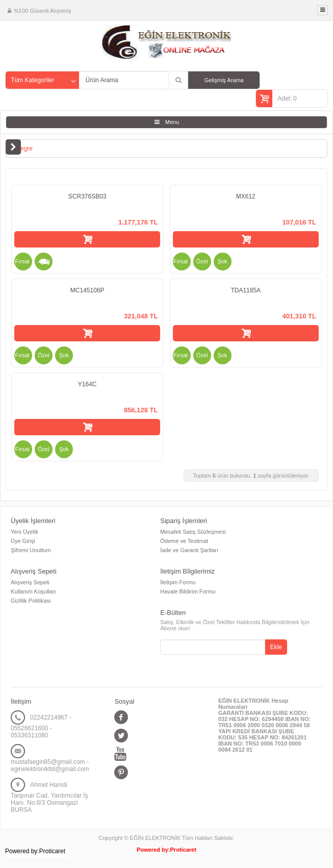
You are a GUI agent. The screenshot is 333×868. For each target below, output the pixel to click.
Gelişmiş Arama (224, 80)
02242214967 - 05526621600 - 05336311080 (41, 726)
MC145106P (87, 290)
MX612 (246, 196)
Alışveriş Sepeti (30, 582)
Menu (172, 122)
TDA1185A (246, 290)
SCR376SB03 (87, 196)
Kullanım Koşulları (33, 591)
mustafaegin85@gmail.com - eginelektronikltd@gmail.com (50, 765)
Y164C (87, 384)
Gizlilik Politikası (31, 601)
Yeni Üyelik (24, 532)
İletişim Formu (178, 582)
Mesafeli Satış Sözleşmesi (193, 532)
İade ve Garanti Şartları (189, 550)
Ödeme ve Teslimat (184, 541)
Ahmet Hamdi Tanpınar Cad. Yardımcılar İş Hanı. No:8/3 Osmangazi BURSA (49, 797)
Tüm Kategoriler (32, 80)
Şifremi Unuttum (31, 550)
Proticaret (183, 850)
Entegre (22, 148)
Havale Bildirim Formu (188, 591)
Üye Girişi (23, 541)
